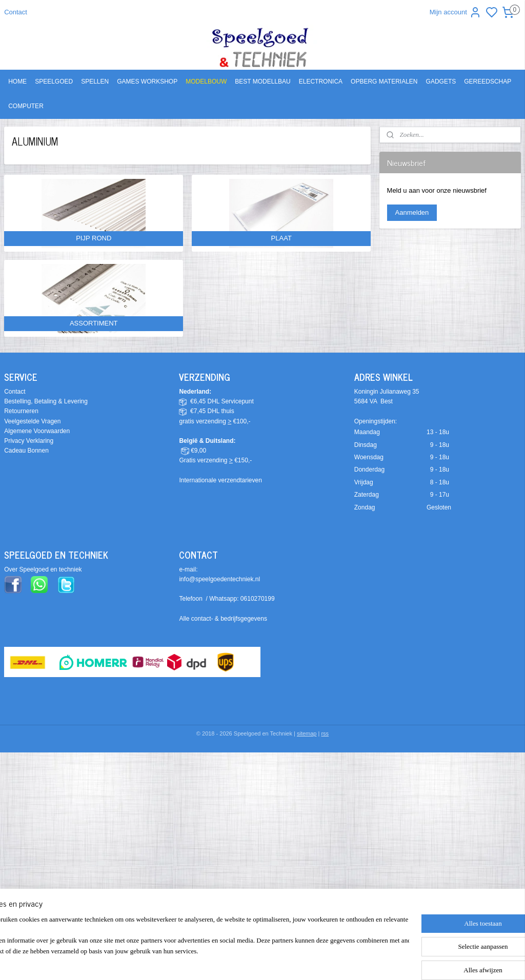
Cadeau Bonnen (26, 451)
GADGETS (441, 81)
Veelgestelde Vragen (32, 421)
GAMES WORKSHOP (147, 81)
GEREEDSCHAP (488, 81)
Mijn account (456, 12)
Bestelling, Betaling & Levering (46, 401)
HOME (17, 81)
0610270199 (258, 599)
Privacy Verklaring (29, 441)
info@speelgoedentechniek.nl (219, 579)
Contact (16, 12)
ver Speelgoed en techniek (45, 569)
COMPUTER (26, 106)
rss (325, 733)
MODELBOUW (206, 81)
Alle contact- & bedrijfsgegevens (223, 619)
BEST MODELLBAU (262, 81)
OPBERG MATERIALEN (384, 81)
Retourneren (21, 411)
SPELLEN (95, 81)
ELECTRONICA (321, 81)
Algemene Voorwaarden (37, 431)
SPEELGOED (54, 81)
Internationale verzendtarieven (220, 480)
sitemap (307, 733)
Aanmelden (412, 212)
